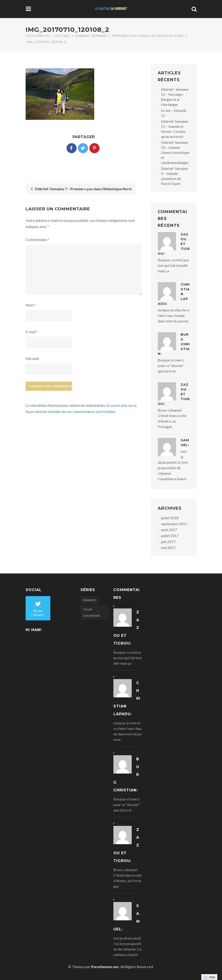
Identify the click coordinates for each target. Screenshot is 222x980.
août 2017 (169, 530)
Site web (32, 358)
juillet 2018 (170, 518)
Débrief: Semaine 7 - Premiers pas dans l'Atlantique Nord (129, 36)
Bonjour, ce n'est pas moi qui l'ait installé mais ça (173, 265)
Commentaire (37, 240)
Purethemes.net (105, 967)
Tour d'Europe (92, 613)
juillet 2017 (170, 536)
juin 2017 (168, 542)
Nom (31, 305)
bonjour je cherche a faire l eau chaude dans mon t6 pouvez (173, 315)
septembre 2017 (174, 524)
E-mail (32, 332)
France (90, 600)
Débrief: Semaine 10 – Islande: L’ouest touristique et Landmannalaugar (175, 152)
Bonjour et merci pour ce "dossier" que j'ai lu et (171, 365)
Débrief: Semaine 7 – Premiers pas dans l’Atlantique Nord (81, 189)
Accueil (63, 36)
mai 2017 (168, 548)
